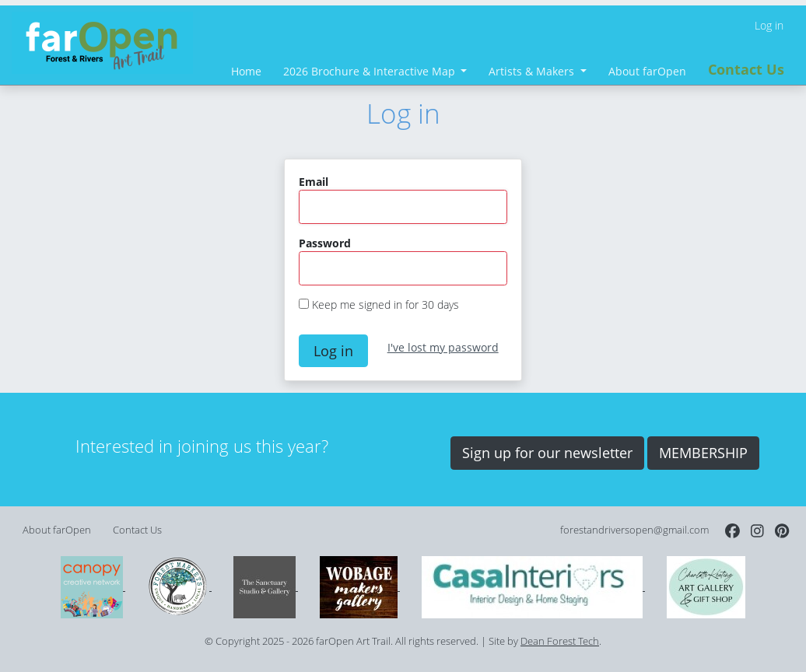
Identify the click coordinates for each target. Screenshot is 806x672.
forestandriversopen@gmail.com (634, 530)
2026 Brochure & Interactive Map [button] (371, 71)
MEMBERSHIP (703, 453)
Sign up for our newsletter (547, 453)
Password (325, 243)
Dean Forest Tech (560, 641)
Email (314, 182)
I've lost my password (443, 347)
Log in (769, 25)
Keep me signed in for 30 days (385, 304)
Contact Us (746, 69)
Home (246, 71)
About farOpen (647, 71)
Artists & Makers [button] (533, 71)
